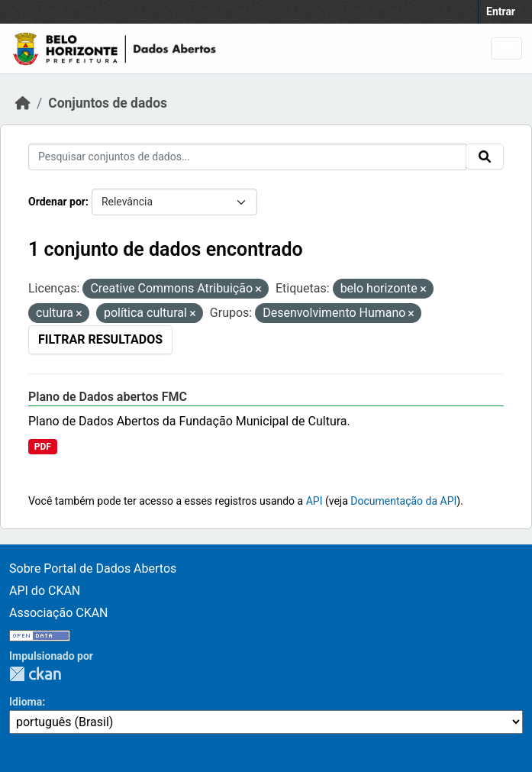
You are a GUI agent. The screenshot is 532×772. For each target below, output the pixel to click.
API (314, 501)
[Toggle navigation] (506, 48)
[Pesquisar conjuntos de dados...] (247, 157)
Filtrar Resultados (100, 339)
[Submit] (485, 157)
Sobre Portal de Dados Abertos (93, 569)
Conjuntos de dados (108, 103)
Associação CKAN (59, 613)
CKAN (35, 674)
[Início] (23, 103)
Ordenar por (57, 202)
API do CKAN (45, 591)
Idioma (26, 702)
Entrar (501, 11)
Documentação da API (403, 501)
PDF (43, 447)
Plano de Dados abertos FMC (108, 397)
